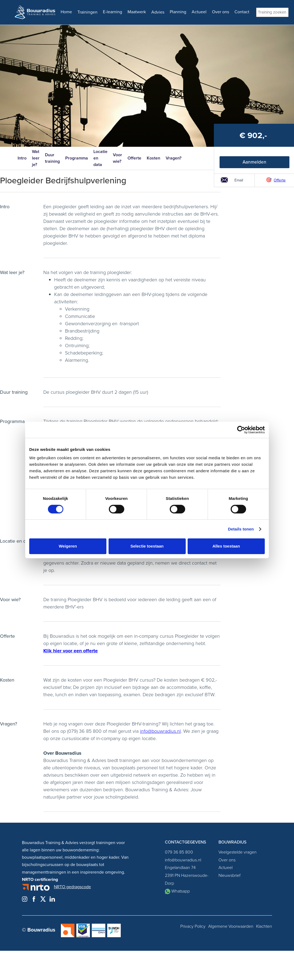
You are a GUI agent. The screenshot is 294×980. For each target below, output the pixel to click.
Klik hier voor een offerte (71, 651)
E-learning (112, 12)
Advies (158, 12)
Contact (242, 12)
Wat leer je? (36, 158)
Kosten (153, 158)
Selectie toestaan (147, 546)
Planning (178, 12)
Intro (22, 158)
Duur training (52, 158)
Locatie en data (100, 158)
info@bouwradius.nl (160, 731)
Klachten (264, 926)
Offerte (134, 158)
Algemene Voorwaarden (231, 926)
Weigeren (68, 546)
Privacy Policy (193, 926)
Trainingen (87, 12)
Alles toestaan (226, 546)
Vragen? (174, 158)
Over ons (220, 12)
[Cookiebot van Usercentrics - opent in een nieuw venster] (241, 430)
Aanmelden (254, 162)
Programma (77, 158)
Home (66, 12)
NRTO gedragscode (72, 887)
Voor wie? (117, 158)
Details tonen (241, 529)
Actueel (199, 12)
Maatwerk (137, 12)
